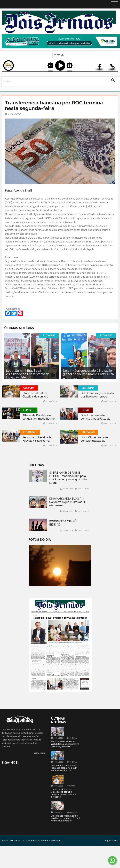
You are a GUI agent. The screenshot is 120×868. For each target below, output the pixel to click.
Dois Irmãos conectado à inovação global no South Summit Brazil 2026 (88, 372)
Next (116, 50)
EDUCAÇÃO (30, 432)
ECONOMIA (49, 336)
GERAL (86, 410)
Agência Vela (112, 840)
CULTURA (29, 388)
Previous (5, 50)
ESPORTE (29, 410)
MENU (59, 55)
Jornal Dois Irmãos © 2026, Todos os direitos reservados (31, 840)
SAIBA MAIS (39, 753)
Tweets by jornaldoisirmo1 (100, 718)
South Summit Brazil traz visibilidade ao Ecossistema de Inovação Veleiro (28, 374)
